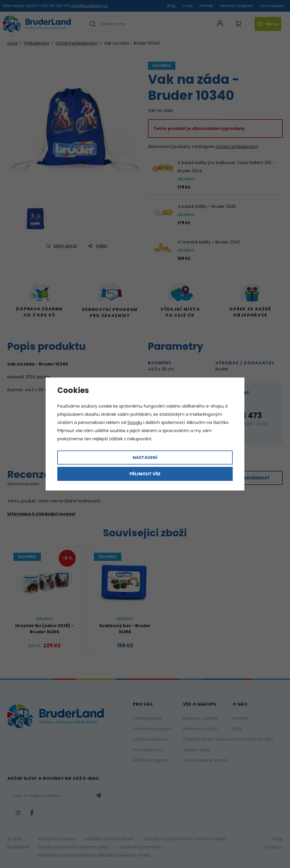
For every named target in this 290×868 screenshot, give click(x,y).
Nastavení (145, 458)
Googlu (135, 422)
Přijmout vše (145, 474)
